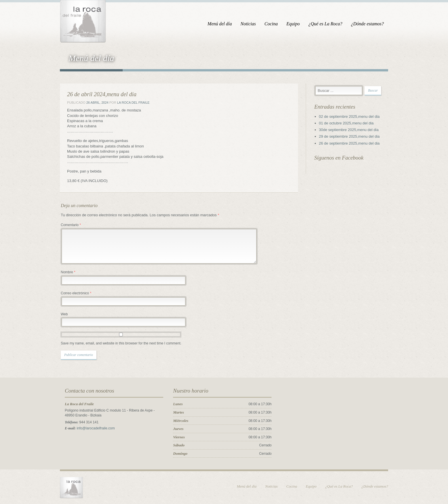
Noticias (248, 24)
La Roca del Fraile (133, 103)
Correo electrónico (76, 293)
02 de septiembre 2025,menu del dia (349, 116)
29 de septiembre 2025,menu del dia (349, 136)
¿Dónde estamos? (367, 24)
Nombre (68, 272)
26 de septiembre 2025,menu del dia (349, 143)
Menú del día (220, 24)
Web (64, 314)
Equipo (293, 24)
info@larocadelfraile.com (96, 428)
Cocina (271, 24)
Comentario (71, 225)
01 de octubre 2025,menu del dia (346, 123)
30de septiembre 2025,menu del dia (349, 130)
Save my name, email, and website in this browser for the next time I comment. (121, 343)
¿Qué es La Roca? (325, 24)
